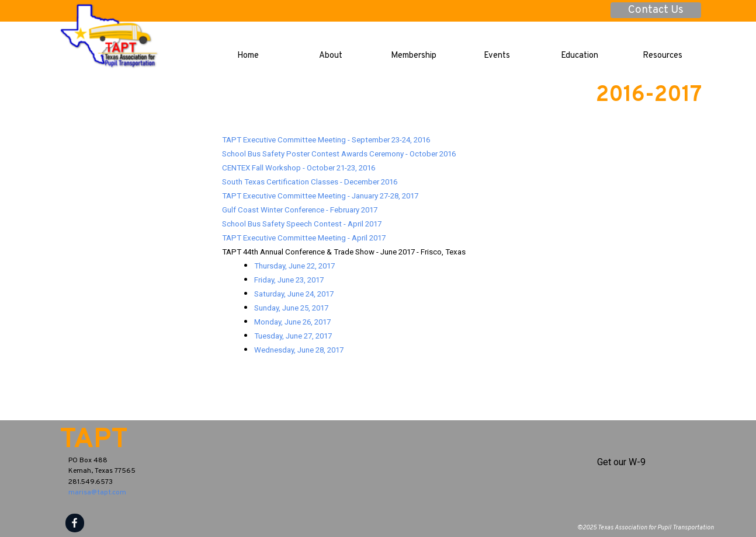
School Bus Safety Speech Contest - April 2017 (302, 224)
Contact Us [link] (656, 10)
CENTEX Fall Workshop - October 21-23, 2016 (299, 168)
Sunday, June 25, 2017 (291, 308)
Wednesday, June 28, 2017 (299, 350)
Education (580, 56)
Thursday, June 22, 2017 (294, 266)
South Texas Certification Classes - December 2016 (310, 182)
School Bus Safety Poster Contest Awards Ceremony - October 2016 (339, 154)
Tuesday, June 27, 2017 (293, 336)
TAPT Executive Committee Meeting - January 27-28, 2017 (320, 196)
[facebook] (75, 523)
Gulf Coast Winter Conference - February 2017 (300, 210)
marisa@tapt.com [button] (97, 493)
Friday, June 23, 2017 (289, 280)
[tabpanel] (462, 245)
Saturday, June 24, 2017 (294, 294)
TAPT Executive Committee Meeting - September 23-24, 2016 (326, 140)
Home (248, 56)
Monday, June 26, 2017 (292, 322)
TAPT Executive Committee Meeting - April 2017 (304, 238)
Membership (414, 56)
